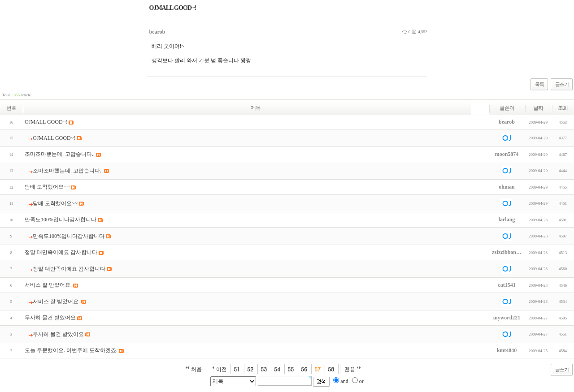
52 (250, 369)
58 (331, 369)
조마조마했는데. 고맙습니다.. (60, 154)
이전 (222, 369)
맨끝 (350, 369)
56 (304, 369)
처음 (196, 369)
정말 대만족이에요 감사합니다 (61, 252)
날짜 (538, 108)
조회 (563, 108)
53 (264, 369)
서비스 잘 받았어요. (48, 285)
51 (237, 369)
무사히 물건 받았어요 (50, 318)
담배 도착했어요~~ (47, 187)
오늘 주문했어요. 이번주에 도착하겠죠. (71, 350)
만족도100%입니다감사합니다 (61, 220)
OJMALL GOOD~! (46, 122)
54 (277, 369)
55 (291, 369)
